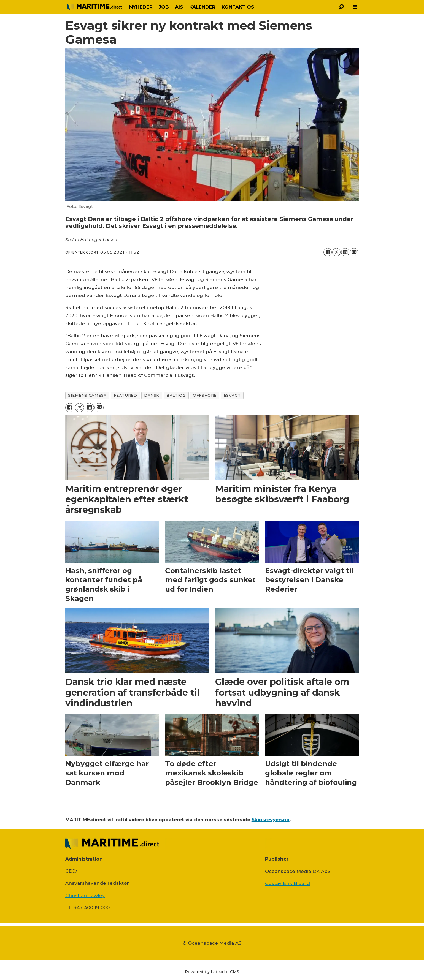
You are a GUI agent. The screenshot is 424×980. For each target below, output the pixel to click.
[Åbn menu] (355, 7)
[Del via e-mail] (354, 252)
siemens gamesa (87, 395)
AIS (179, 7)
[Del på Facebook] (328, 252)
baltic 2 (176, 395)
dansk (152, 395)
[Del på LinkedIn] (345, 252)
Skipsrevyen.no (271, 820)
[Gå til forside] (94, 7)
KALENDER (202, 7)
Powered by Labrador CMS (212, 972)
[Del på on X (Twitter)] (336, 252)
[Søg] (341, 7)
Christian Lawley (85, 895)
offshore (205, 395)
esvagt (232, 395)
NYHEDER (141, 7)
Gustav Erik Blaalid (287, 883)
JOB (164, 7)
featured (125, 395)
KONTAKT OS (238, 7)
